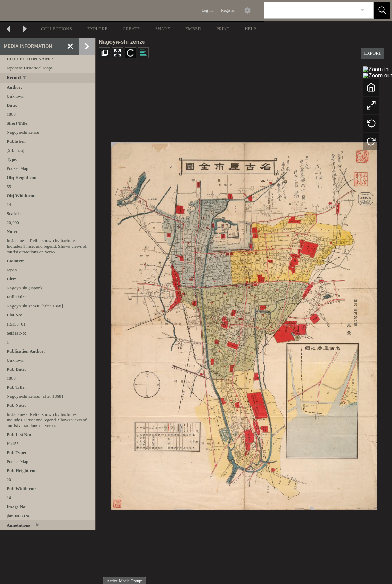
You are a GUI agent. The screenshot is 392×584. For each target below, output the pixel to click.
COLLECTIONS (56, 29)
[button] (382, 10)
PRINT (223, 29)
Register (228, 10)
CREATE (131, 29)
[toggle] (25, 78)
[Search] (311, 10)
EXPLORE (97, 29)
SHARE (162, 29)
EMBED (193, 29)
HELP (250, 29)
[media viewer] (244, 324)
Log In (207, 10)
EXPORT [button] (373, 53)
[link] (363, 10)
